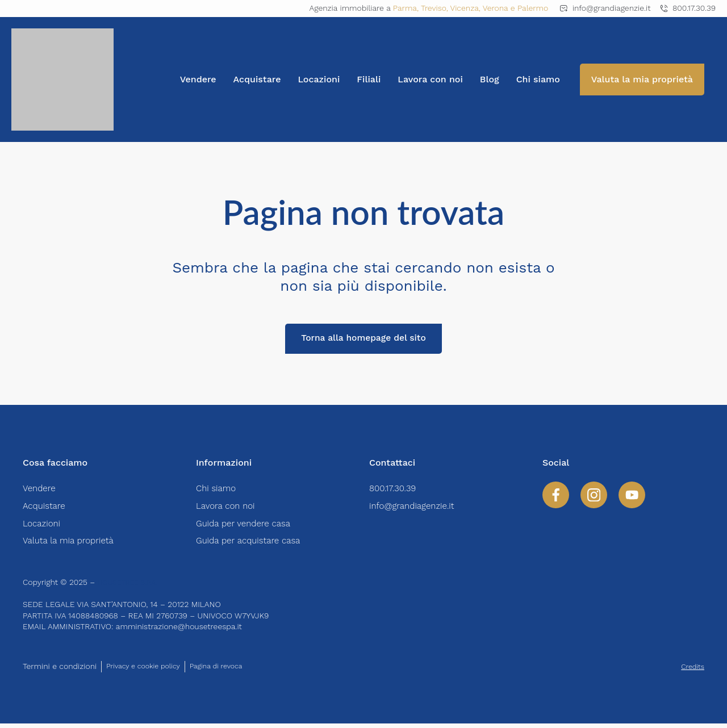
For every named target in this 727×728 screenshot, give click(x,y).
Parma (405, 8)
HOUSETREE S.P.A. (132, 587)
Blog (490, 79)
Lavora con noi (430, 79)
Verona (496, 8)
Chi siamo (538, 79)
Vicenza (465, 8)
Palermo (533, 8)
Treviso (434, 8)
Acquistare (257, 79)
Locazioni (319, 79)
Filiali (369, 79)
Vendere (198, 79)
